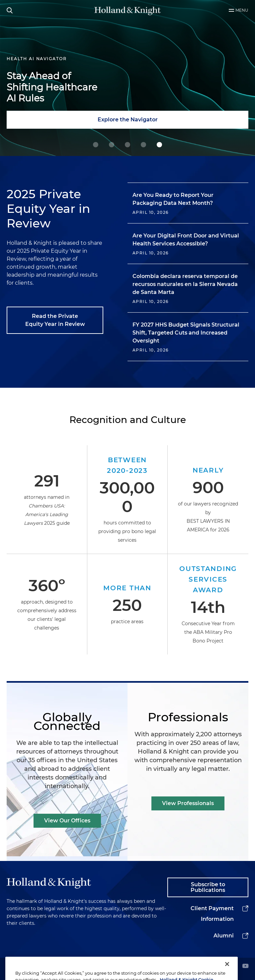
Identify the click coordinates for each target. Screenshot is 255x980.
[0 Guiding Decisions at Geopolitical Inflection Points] (96, 145)
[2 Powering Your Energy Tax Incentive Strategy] (127, 145)
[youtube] (245, 967)
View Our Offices (67, 821)
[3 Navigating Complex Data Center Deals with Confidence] (143, 145)
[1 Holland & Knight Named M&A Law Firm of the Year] (112, 145)
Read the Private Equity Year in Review (55, 320)
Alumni (224, 936)
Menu (242, 10)
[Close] (227, 973)
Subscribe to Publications (208, 887)
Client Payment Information (212, 914)
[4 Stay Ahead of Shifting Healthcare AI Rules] (159, 145)
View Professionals (188, 803)
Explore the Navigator (128, 120)
